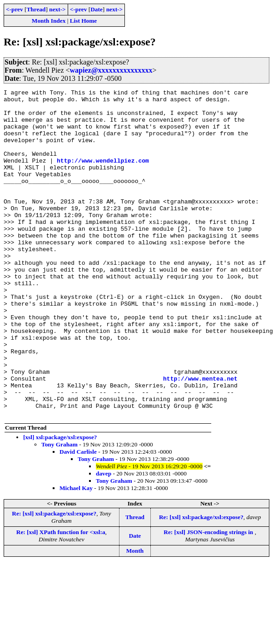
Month (135, 616)
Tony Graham (60, 510)
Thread (36, 9)
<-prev (15, 9)
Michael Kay (76, 553)
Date (97, 9)
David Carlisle (78, 517)
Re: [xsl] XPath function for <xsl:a (61, 597)
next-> (57, 9)
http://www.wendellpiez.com (103, 175)
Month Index (49, 21)
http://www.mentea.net (200, 437)
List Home (84, 21)
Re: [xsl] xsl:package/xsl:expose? (54, 579)
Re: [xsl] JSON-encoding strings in (209, 597)
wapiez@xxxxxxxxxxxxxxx (111, 70)
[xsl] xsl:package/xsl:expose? (60, 503)
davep (104, 539)
